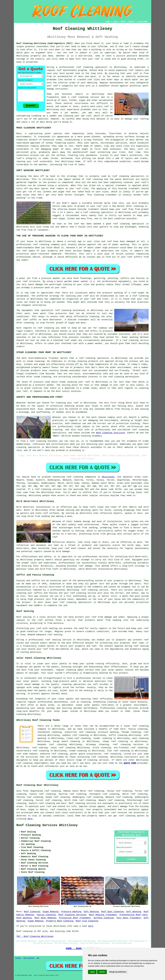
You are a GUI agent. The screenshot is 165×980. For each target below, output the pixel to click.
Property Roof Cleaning (60, 921)
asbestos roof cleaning (54, 754)
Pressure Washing (71, 912)
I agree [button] (92, 972)
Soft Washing (91, 912)
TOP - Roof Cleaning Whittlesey (35, 936)
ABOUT (123, 22)
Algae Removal (51, 912)
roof (97, 59)
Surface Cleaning (104, 918)
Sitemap (18, 958)
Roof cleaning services (82, 803)
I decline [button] (102, 972)
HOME (108, 22)
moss (132, 140)
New (38, 958)
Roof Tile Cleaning (87, 921)
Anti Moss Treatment (129, 918)
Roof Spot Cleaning (112, 912)
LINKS (115, 22)
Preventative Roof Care (133, 915)
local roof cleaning (63, 748)
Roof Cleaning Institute (110, 433)
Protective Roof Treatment (75, 918)
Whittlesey (108, 477)
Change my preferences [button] (118, 972)
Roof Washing (24, 918)
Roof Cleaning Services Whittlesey (47, 825)
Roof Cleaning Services (72, 915)
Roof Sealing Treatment (103, 915)
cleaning (66, 310)
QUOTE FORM (130, 763)
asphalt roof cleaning (76, 735)
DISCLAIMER (143, 22)
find (25, 791)
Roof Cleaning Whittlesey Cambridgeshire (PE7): (45, 43)
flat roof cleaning (118, 751)
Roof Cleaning (32, 912)
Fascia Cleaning (46, 915)
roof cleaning (80, 97)
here (30, 819)
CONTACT (132, 22)
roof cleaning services (128, 745)
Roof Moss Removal (45, 918)
